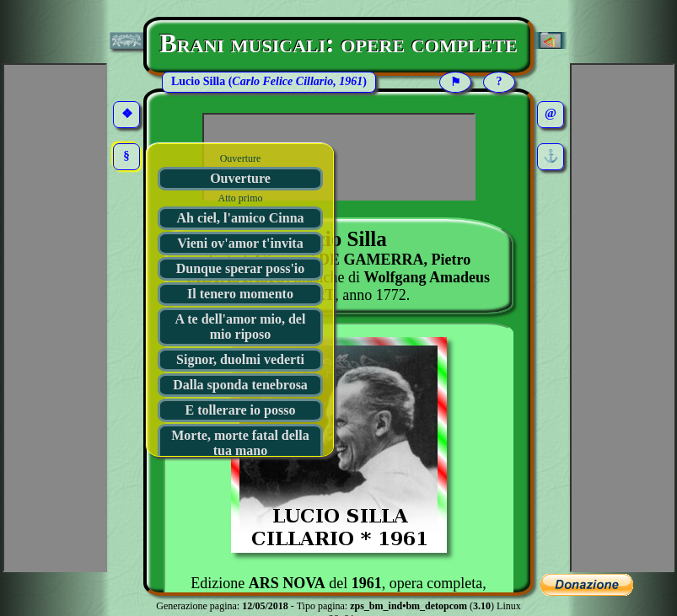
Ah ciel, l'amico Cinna (240, 218)
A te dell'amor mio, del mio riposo (241, 327)
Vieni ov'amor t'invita (240, 243)
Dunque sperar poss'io (241, 268)
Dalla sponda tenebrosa (240, 385)
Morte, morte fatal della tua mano (240, 443)
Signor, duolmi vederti (240, 359)
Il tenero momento (240, 294)
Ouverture (240, 178)
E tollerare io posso (241, 410)
